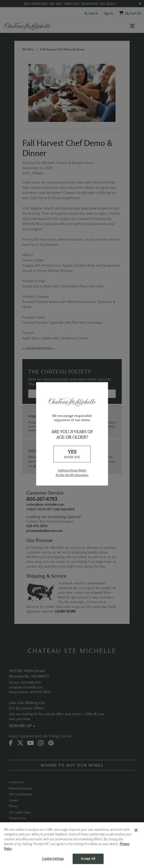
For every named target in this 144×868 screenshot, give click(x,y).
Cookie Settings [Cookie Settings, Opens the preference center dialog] (53, 859)
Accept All (88, 859)
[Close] (136, 830)
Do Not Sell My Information (72, 475)
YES (72, 454)
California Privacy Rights (72, 470)
